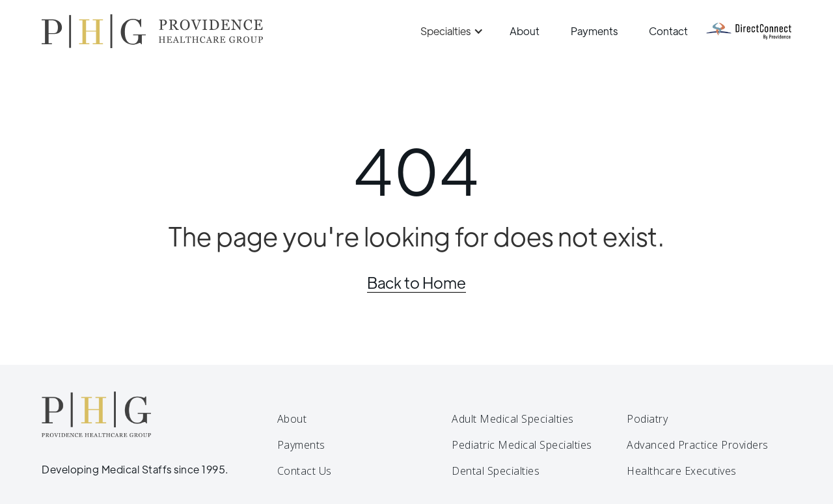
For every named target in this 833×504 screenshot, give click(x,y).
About (525, 31)
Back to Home (416, 282)
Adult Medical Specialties (513, 419)
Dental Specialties (496, 471)
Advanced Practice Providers (698, 445)
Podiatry (647, 419)
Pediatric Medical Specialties (522, 445)
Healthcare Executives (682, 471)
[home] (152, 31)
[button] (450, 31)
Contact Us (305, 471)
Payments (594, 31)
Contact (668, 31)
